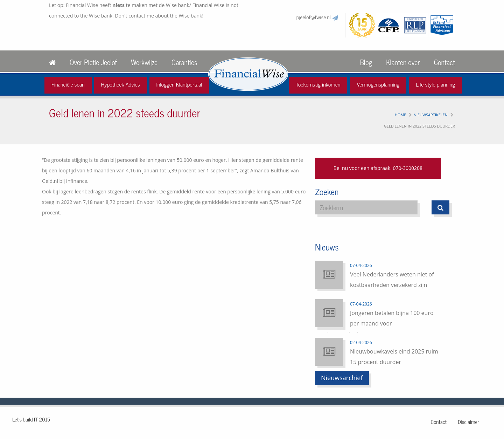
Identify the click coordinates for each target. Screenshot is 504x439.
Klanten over (403, 62)
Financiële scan (68, 84)
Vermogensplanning (378, 84)
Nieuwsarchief (342, 378)
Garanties (184, 62)
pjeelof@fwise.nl (314, 17)
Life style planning (435, 84)
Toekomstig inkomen (318, 84)
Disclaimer (468, 422)
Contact (444, 62)
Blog (366, 62)
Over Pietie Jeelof (93, 62)
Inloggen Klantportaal (179, 84)
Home (401, 115)
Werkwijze (144, 62)
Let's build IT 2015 (31, 419)
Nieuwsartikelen (430, 115)
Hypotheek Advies (121, 84)
